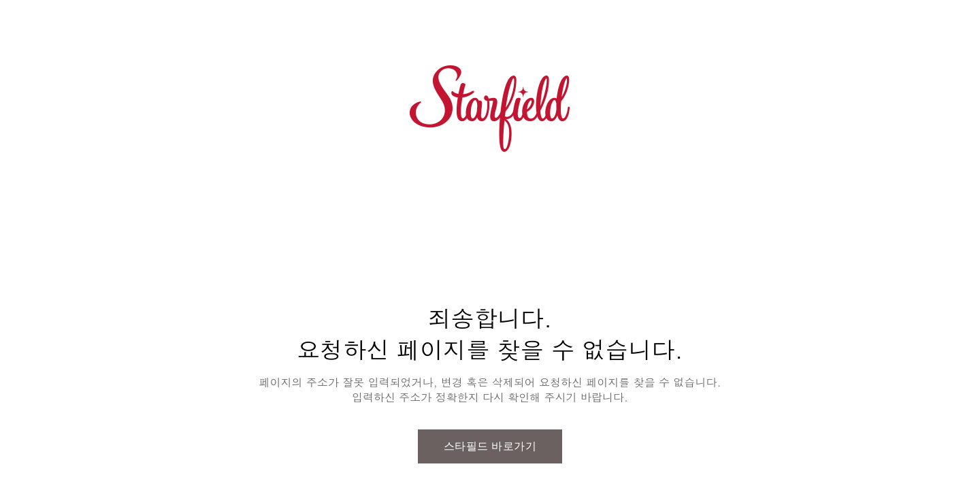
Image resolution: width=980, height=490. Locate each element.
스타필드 (490, 109)
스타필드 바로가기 (490, 446)
